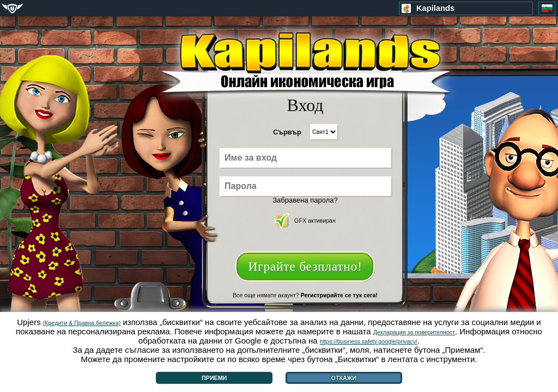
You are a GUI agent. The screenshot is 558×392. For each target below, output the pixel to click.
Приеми (214, 378)
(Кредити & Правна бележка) (82, 323)
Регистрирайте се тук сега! (339, 295)
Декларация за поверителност (414, 332)
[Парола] (305, 186)
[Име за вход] (305, 158)
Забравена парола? (305, 200)
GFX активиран (305, 220)
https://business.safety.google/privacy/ (369, 341)
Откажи (344, 378)
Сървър (287, 132)
